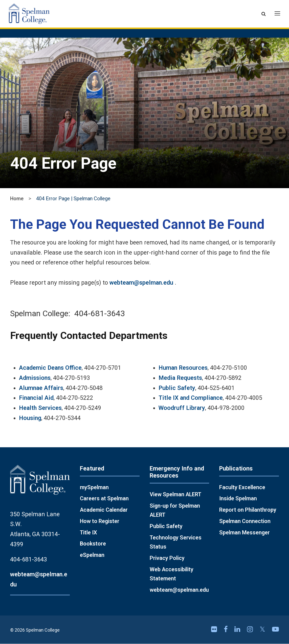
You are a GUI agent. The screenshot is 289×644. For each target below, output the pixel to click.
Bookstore (93, 544)
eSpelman (92, 555)
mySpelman (94, 488)
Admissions (35, 378)
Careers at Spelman (104, 499)
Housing (30, 418)
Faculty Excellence (242, 488)
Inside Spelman (238, 499)
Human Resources (183, 368)
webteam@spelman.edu (141, 283)
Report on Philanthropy (248, 510)
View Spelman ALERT (175, 495)
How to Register (100, 521)
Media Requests (180, 378)
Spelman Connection (245, 521)
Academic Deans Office (50, 368)
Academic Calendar (104, 510)
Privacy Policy (167, 558)
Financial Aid (36, 398)
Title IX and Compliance (191, 398)
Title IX (88, 533)
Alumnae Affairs (41, 388)
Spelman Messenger (244, 533)
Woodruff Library (182, 408)
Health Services (40, 408)
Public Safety (177, 388)
